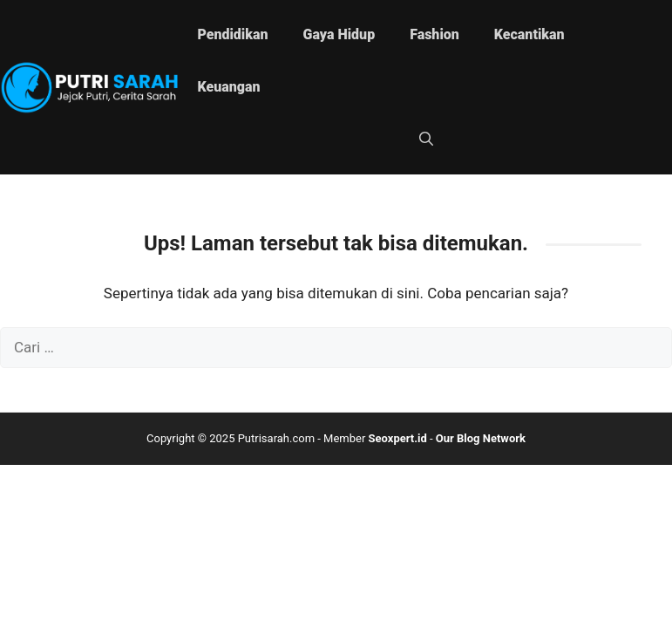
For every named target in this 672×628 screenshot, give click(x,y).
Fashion (434, 34)
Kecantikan (529, 34)
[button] (426, 140)
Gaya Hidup (339, 34)
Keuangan (228, 87)
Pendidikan (232, 34)
